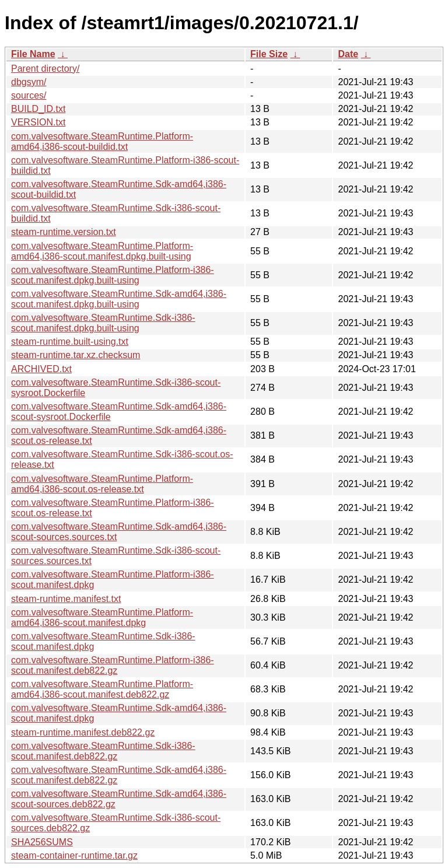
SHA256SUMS (42, 842)
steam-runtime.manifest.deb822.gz (83, 732)
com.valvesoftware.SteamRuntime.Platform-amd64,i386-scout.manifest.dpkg (102, 617)
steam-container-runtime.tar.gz (74, 855)
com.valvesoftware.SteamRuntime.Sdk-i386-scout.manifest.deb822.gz (103, 751)
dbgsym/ (29, 82)
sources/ (29, 95)
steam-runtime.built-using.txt (70, 342)
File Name (33, 54)
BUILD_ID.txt (38, 109)
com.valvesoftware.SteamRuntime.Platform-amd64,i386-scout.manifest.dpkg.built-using (102, 251)
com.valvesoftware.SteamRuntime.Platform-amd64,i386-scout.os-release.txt (102, 484)
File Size (269, 54)
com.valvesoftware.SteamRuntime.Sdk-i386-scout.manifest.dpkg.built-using (103, 323)
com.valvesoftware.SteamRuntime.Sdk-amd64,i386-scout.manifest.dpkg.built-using (119, 299)
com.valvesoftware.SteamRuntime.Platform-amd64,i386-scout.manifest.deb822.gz (102, 689)
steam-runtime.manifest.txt (66, 599)
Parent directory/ (45, 69)
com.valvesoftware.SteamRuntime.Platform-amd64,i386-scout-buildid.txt (102, 141)
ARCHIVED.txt (41, 369)
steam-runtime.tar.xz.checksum (76, 355)
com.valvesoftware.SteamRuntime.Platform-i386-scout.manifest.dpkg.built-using (113, 275)
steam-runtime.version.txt (64, 232)
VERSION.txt (38, 122)
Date (348, 54)
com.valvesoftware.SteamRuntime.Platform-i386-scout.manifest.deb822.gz (113, 665)
